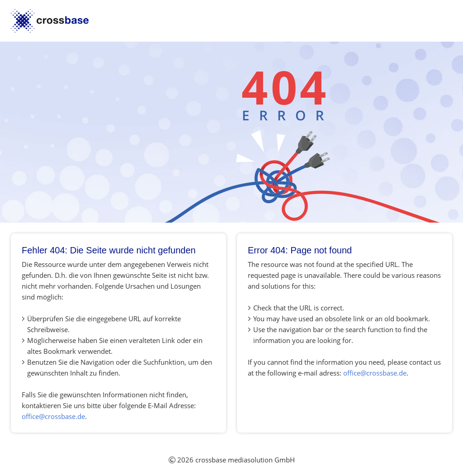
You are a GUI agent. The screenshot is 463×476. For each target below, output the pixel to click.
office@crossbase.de (53, 416)
